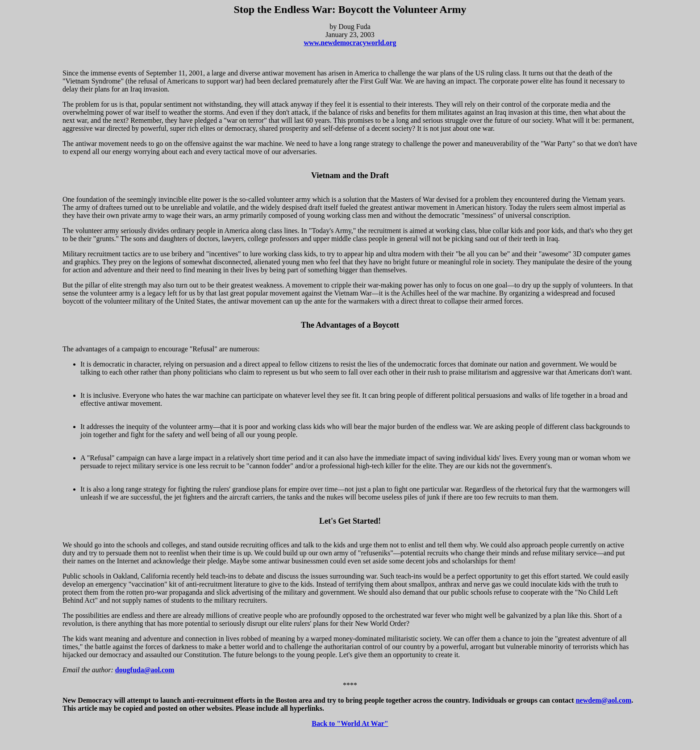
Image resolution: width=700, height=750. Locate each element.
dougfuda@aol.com (145, 670)
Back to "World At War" (350, 723)
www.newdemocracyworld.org (350, 43)
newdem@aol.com (604, 700)
